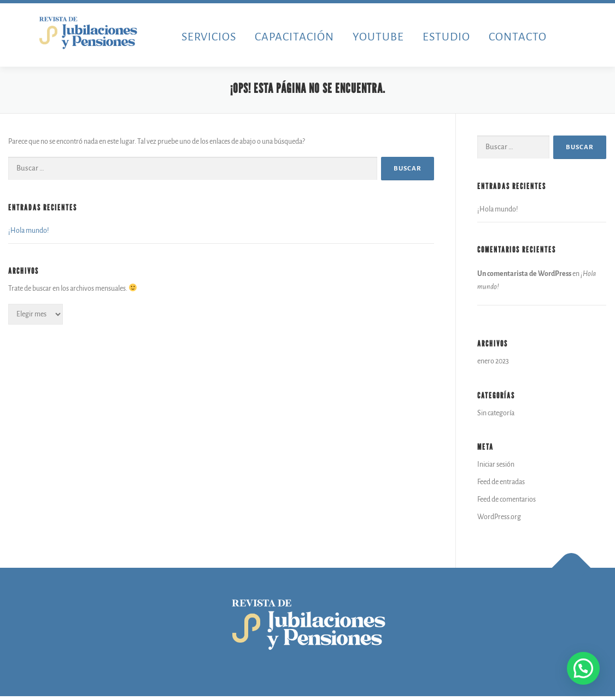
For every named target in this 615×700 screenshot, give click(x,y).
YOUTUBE (378, 37)
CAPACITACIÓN (294, 37)
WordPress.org (499, 517)
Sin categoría (496, 414)
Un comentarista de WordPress (524, 274)
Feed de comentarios (506, 500)
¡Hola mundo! (29, 231)
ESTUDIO (446, 37)
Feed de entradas (501, 483)
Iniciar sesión (496, 465)
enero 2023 (493, 362)
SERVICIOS (209, 37)
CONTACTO (518, 37)
